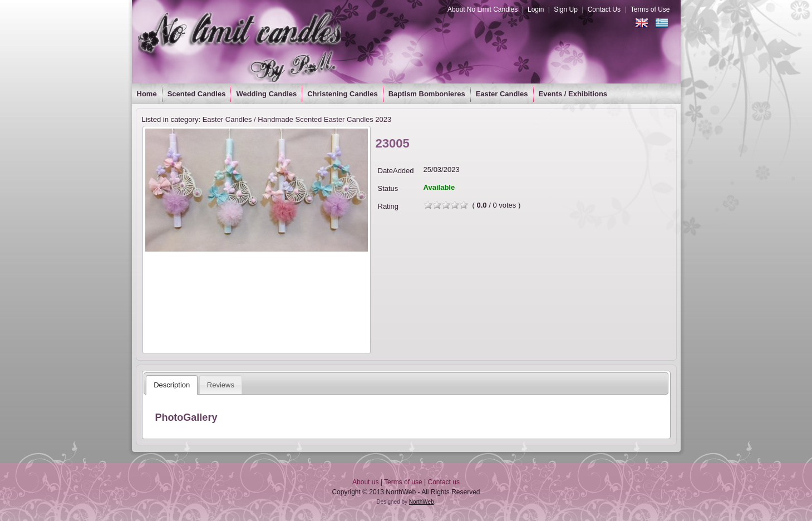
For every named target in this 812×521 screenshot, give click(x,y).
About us (365, 482)
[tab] (172, 385)
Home (147, 94)
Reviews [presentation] (221, 385)
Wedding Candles (266, 94)
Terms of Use (650, 9)
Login (536, 9)
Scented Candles (197, 94)
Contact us (444, 482)
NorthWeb (422, 502)
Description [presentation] (172, 385)
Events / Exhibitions (573, 94)
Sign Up (566, 9)
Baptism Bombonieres (427, 94)
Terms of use (403, 482)
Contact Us (604, 9)
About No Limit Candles (483, 9)
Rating (388, 206)
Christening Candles (342, 94)
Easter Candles (502, 94)
